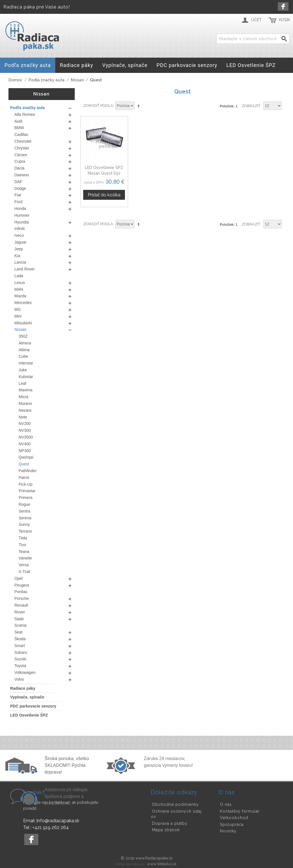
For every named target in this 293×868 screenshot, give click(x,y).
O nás (226, 804)
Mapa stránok (166, 830)
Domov (15, 80)
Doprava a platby (170, 823)
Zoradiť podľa (98, 106)
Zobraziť (251, 106)
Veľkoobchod (234, 818)
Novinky (228, 831)
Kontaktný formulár (240, 811)
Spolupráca (232, 824)
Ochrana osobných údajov (176, 814)
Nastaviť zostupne (140, 106)
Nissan (77, 80)
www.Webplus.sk (162, 864)
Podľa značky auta (47, 80)
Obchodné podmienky (175, 804)
